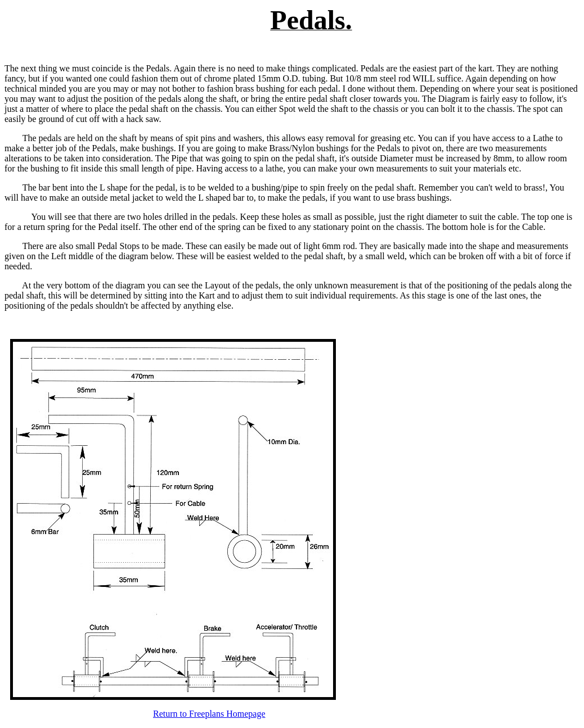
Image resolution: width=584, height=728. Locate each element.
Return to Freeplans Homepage (209, 714)
